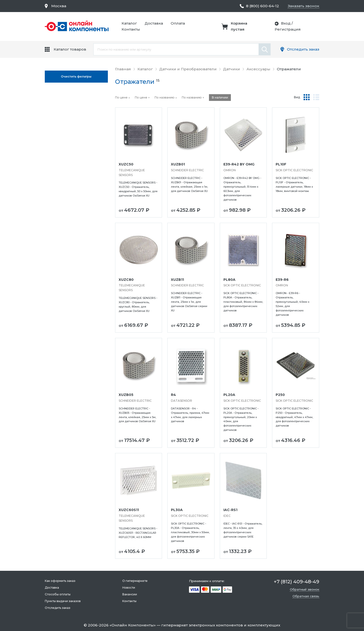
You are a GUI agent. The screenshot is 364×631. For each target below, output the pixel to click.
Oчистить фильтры (76, 76)
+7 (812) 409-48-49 (296, 582)
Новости (129, 588)
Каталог (129, 23)
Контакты (131, 29)
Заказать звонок (303, 6)
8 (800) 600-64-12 (263, 6)
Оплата (178, 23)
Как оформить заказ (60, 581)
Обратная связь (306, 596)
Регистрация (288, 29)
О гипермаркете (135, 581)
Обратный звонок (305, 589)
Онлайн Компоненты (133, 625)
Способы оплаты (58, 594)
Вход (286, 23)
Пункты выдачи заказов (63, 601)
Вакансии (130, 594)
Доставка (154, 23)
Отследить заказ (303, 49)
